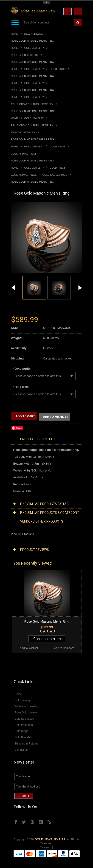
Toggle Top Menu (47, 2)
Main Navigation (15, 23)
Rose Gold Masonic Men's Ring (47, 622)
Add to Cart (25, 416)
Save (19, 428)
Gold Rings (58, 69)
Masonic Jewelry (23, 132)
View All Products (23, 534)
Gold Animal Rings (24, 154)
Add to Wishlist (56, 417)
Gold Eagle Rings (55, 175)
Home (15, 34)
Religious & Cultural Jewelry (32, 104)
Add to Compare (64, 649)
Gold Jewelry (34, 48)
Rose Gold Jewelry (25, 55)
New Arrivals (34, 34)
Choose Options (47, 639)
